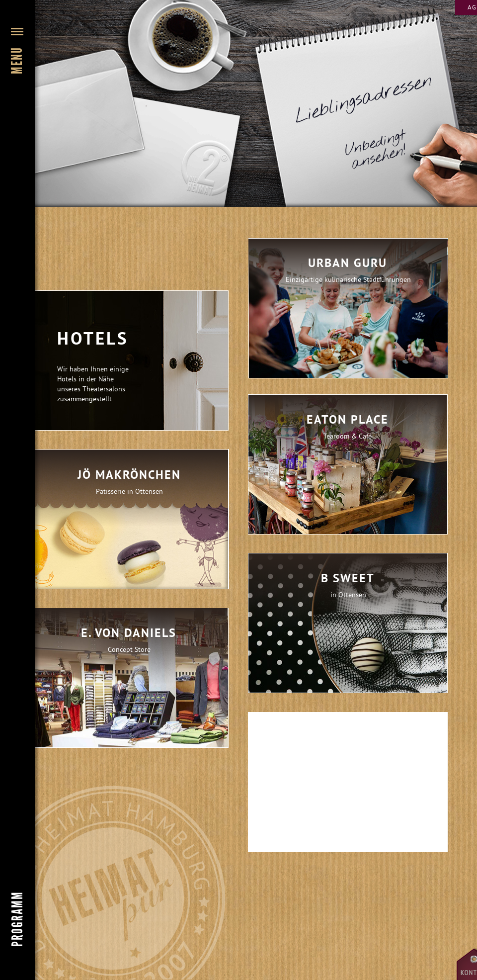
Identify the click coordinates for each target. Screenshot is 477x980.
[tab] (129, 519)
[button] (17, 127)
